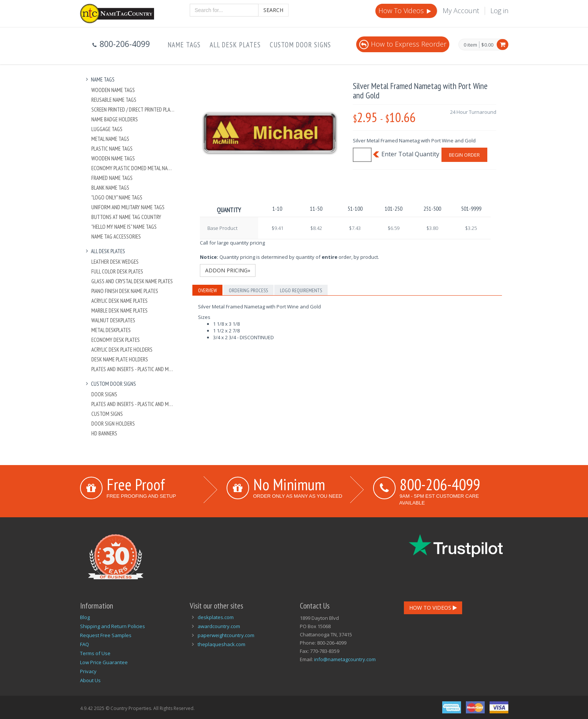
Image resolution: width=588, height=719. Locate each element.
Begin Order (464, 155)
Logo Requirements (301, 290)
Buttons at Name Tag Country (126, 217)
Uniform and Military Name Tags (128, 207)
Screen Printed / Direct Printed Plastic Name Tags (133, 110)
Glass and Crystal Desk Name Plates (132, 281)
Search (273, 10)
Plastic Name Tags (112, 149)
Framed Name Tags (112, 178)
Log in (499, 11)
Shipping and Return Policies (113, 626)
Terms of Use (95, 653)
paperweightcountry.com (226, 635)
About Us (90, 680)
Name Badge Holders (115, 119)
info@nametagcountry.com (345, 659)
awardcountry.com (219, 626)
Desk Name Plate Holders (120, 359)
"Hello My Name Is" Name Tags (124, 227)
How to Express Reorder (403, 44)
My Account (461, 11)
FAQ (85, 644)
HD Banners (104, 433)
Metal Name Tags (110, 139)
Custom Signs (107, 414)
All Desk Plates (235, 45)
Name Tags (184, 45)
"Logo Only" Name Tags (117, 197)
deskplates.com (216, 617)
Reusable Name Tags (114, 100)
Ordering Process (248, 290)
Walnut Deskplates (113, 320)
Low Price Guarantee (104, 662)
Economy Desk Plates (116, 340)
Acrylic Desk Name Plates (119, 301)
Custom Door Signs (300, 45)
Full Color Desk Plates (117, 271)
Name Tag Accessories (116, 236)
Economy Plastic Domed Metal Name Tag (133, 168)
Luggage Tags (107, 129)
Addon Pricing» (228, 270)
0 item (470, 45)
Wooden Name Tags (113, 90)
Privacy (88, 671)
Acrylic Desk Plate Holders (122, 350)
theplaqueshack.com (221, 644)
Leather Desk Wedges (115, 262)
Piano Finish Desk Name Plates (125, 291)
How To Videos (405, 11)
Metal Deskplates (111, 330)
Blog (85, 617)
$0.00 (487, 45)
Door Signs (104, 394)
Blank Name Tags (110, 188)
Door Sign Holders (113, 424)
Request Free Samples (106, 635)
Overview (207, 290)
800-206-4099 (440, 484)
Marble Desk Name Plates (119, 310)
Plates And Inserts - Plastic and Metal (133, 369)
